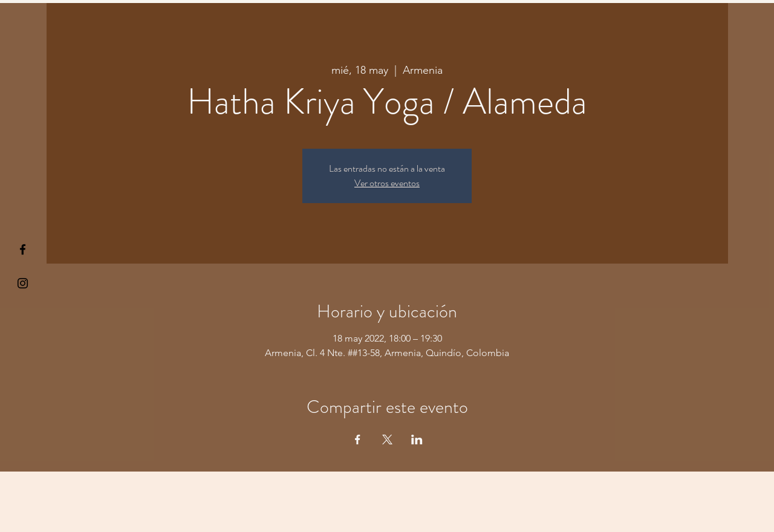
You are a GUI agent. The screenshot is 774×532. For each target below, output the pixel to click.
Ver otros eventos (387, 183)
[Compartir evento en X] (387, 440)
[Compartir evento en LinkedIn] (417, 440)
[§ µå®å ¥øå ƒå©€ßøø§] (23, 249)
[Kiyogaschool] (23, 283)
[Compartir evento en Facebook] (358, 440)
